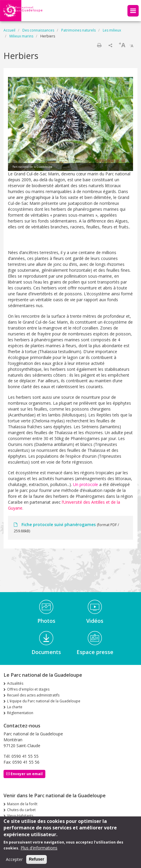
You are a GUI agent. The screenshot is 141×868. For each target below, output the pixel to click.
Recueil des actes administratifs (33, 695)
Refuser (37, 862)
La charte (15, 707)
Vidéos (95, 621)
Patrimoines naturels (78, 30)
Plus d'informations (39, 850)
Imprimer (99, 45)
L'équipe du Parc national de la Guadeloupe (44, 701)
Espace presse (95, 652)
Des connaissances (38, 30)
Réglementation (20, 713)
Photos (46, 621)
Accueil (9, 30)
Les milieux (112, 30)
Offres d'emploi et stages (28, 689)
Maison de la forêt (22, 804)
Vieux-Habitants (20, 816)
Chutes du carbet (21, 810)
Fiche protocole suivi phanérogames (59, 524)
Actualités (15, 683)
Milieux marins (21, 36)
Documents (46, 652)
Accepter (14, 862)
